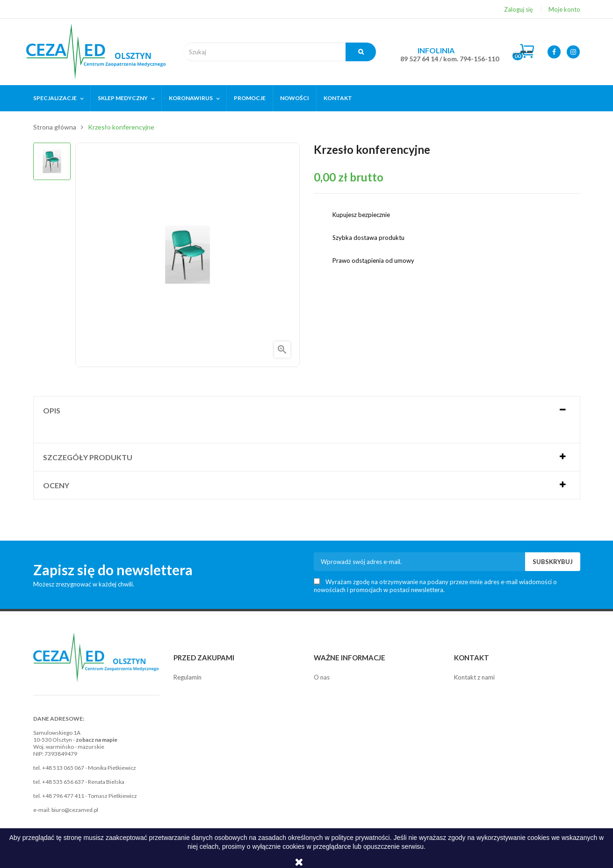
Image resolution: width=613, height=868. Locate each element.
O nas (322, 677)
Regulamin (188, 677)
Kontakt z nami (474, 677)
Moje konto (564, 9)
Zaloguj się (519, 9)
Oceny (56, 485)
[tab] (307, 410)
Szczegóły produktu (88, 457)
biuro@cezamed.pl (75, 810)
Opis (52, 410)
